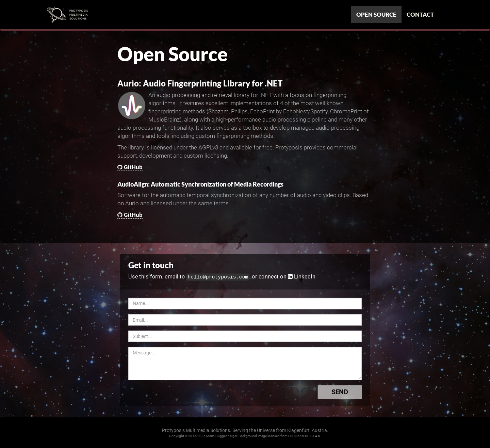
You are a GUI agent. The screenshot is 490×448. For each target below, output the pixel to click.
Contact (420, 14)
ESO (291, 436)
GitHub (130, 167)
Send (346, 392)
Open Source (376, 14)
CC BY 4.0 (313, 436)
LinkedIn (302, 276)
